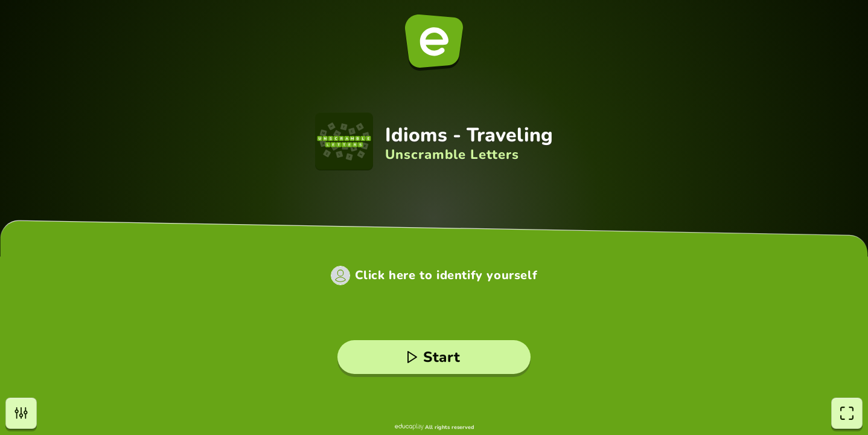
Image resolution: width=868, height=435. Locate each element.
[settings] (21, 413)
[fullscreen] (847, 413)
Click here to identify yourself (446, 275)
